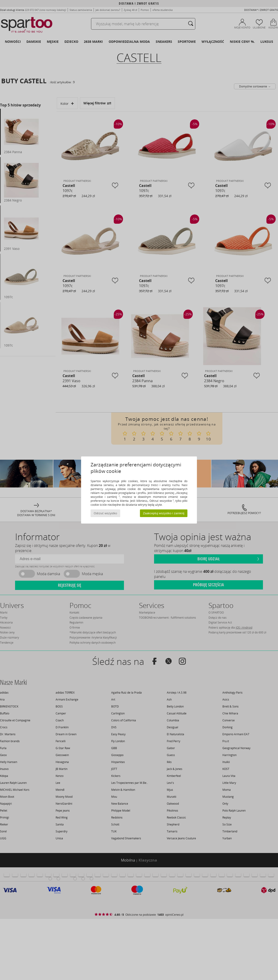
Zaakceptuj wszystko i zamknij (164, 513)
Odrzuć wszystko (106, 513)
